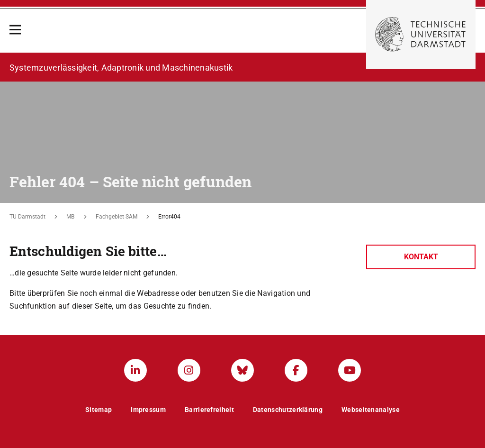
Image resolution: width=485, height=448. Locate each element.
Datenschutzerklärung (288, 410)
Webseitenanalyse (371, 410)
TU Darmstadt (27, 217)
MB (70, 217)
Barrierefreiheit (209, 410)
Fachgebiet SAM (117, 217)
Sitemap (99, 410)
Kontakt (421, 257)
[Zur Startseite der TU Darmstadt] (421, 34)
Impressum (148, 410)
